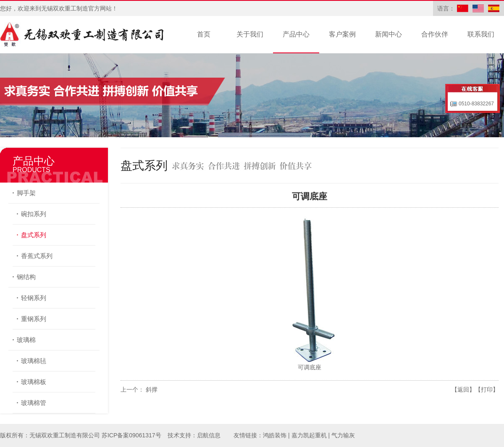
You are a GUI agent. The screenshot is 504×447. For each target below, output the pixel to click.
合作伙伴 (435, 34)
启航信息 (209, 435)
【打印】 (487, 389)
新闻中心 (388, 34)
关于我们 (250, 34)
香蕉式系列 (37, 256)
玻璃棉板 (34, 382)
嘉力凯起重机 (309, 435)
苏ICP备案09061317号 (131, 435)
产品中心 (296, 34)
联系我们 (481, 34)
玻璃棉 (26, 340)
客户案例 (342, 34)
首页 (204, 34)
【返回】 (463, 389)
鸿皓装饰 (275, 435)
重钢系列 (34, 319)
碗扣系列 (34, 214)
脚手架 (26, 193)
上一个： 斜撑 (139, 389)
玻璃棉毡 (34, 361)
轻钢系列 (34, 298)
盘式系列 (34, 235)
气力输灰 (343, 435)
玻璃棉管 (34, 403)
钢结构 (26, 277)
